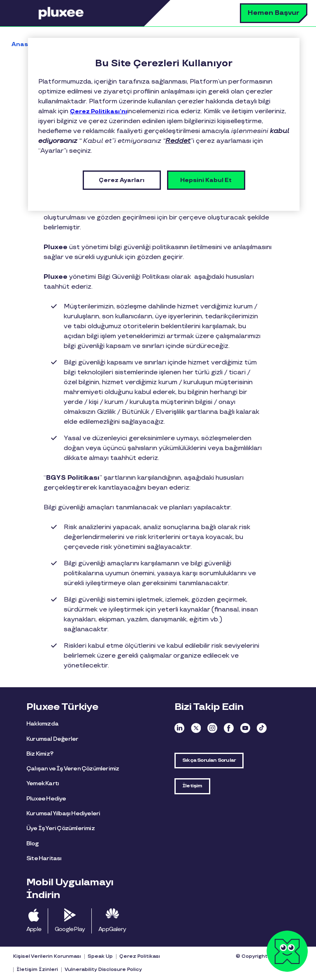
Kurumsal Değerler (52, 739)
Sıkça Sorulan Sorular (209, 760)
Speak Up (100, 956)
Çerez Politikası (140, 956)
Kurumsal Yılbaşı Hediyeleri (63, 813)
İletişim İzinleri (37, 969)
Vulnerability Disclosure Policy (103, 969)
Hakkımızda (42, 724)
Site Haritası (44, 858)
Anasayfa (27, 44)
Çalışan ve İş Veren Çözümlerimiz (73, 769)
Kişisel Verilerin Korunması (47, 956)
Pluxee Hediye (46, 799)
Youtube (245, 728)
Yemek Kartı (43, 783)
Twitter (196, 728)
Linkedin (179, 728)
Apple (34, 929)
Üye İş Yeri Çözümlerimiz (60, 828)
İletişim (192, 786)
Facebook (229, 728)
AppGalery (112, 929)
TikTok (262, 728)
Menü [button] (27, 13)
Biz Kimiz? (40, 754)
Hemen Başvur (274, 13)
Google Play (70, 929)
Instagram (212, 728)
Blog (32, 843)
